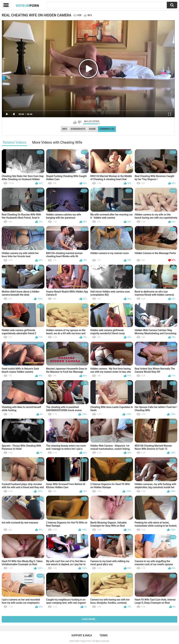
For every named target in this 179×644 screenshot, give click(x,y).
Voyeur (27, 5)
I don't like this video (79, 122)
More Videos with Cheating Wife (57, 142)
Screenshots (78, 129)
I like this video (75, 122)
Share (92, 129)
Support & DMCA (82, 635)
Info (65, 129)
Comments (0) (107, 129)
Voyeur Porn (86, 641)
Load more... (90, 619)
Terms (104, 635)
